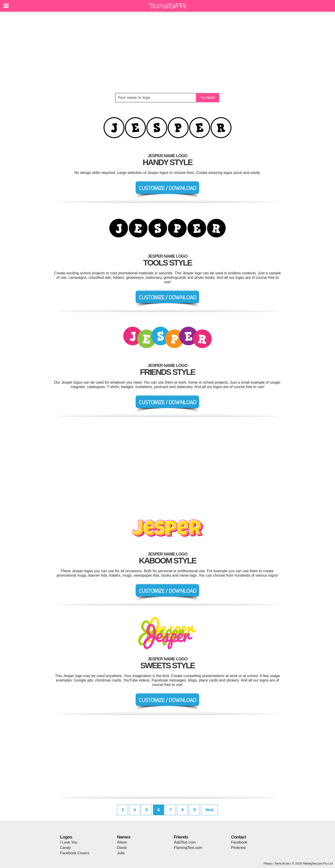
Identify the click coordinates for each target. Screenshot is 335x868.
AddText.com (185, 842)
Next (209, 810)
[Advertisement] (167, 52)
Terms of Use (282, 863)
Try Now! (207, 98)
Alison (122, 842)
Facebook (239, 842)
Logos (66, 837)
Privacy (268, 863)
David (122, 848)
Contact (238, 837)
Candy (65, 848)
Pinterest (238, 848)
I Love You (69, 842)
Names (124, 837)
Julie (121, 853)
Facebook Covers (75, 853)
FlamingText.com (188, 848)
